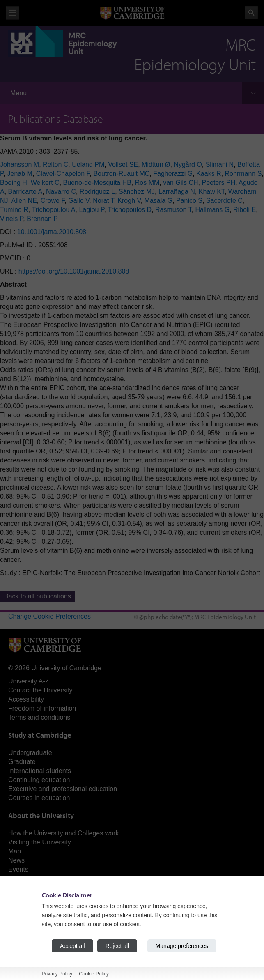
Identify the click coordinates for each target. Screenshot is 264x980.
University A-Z (29, 681)
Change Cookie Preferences (49, 616)
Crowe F (53, 201)
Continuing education (39, 780)
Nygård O (188, 164)
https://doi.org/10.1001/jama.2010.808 (74, 271)
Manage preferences (182, 946)
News (16, 860)
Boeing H (14, 183)
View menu (13, 13)
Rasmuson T (173, 210)
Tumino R (14, 210)
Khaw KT (212, 192)
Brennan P (42, 219)
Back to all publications (38, 596)
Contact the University (40, 690)
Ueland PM (88, 164)
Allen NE (24, 201)
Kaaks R (209, 174)
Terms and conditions (39, 717)
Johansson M (20, 164)
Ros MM (147, 183)
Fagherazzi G (173, 174)
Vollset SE (123, 164)
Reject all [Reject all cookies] (117, 946)
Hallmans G (213, 210)
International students (40, 771)
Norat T (103, 201)
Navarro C (61, 192)
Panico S (189, 201)
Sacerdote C (224, 201)
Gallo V (79, 201)
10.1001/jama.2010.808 (52, 232)
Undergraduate (30, 753)
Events (18, 869)
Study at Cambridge (40, 735)
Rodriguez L (97, 192)
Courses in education (39, 798)
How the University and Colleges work (63, 833)
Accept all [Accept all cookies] (72, 946)
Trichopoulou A (53, 210)
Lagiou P (91, 210)
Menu (18, 93)
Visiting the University (40, 842)
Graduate (22, 762)
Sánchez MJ (137, 192)
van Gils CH (180, 183)
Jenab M (20, 174)
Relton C (55, 164)
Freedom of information (42, 708)
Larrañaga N (177, 192)
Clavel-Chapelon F (63, 174)
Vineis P (11, 219)
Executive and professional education (63, 789)
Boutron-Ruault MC (121, 174)
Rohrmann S (243, 174)
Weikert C (45, 183)
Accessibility (26, 699)
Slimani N (220, 164)
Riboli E (244, 210)
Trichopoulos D (130, 210)
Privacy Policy (57, 974)
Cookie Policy (94, 974)
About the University (41, 816)
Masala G (158, 201)
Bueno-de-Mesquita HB (97, 183)
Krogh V (129, 201)
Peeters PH (218, 183)
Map (15, 851)
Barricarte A (25, 192)
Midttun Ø (156, 164)
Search (251, 13)
